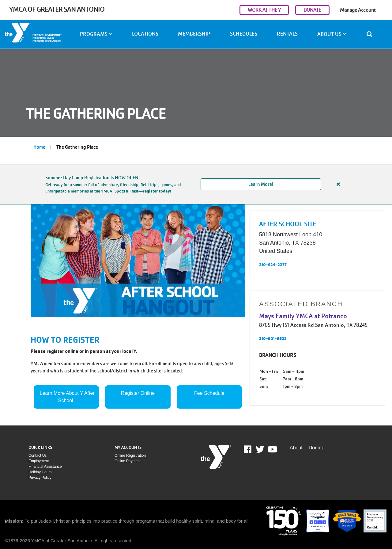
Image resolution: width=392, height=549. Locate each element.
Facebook (252, 449)
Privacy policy (40, 478)
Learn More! (261, 184)
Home (39, 147)
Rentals (287, 34)
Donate (317, 448)
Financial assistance (45, 467)
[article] (196, 185)
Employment (39, 461)
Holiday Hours (40, 472)
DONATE (312, 10)
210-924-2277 (273, 265)
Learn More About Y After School (68, 397)
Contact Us (38, 456)
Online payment (128, 461)
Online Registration (130, 456)
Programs (96, 34)
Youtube (272, 449)
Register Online (138, 393)
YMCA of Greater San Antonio (57, 9)
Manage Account (358, 10)
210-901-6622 (273, 338)
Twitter (260, 449)
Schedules (244, 34)
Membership (194, 34)
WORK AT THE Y (264, 10)
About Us (332, 34)
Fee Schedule (209, 393)
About (296, 448)
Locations (145, 34)
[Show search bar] (372, 34)
